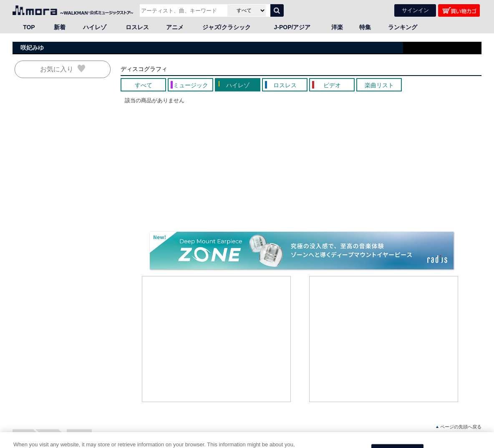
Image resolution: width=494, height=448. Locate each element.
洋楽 (337, 27)
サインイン (415, 10)
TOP (29, 27)
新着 (60, 27)
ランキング (403, 27)
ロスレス (137, 27)
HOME (23, 435)
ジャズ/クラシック (227, 27)
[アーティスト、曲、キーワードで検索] (183, 10)
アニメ (175, 27)
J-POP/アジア (292, 27)
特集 (365, 27)
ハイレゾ (95, 27)
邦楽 (50, 435)
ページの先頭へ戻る (459, 427)
